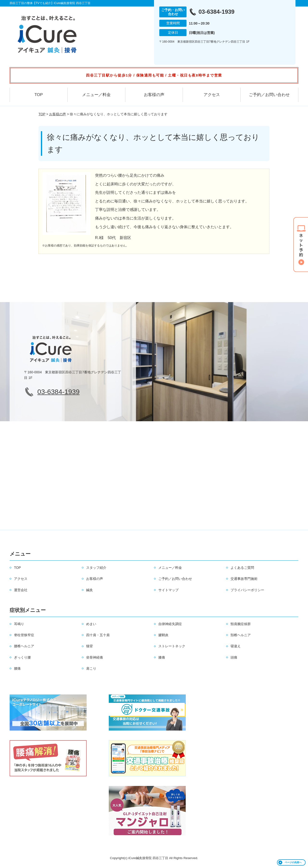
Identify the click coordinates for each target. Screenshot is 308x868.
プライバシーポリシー (247, 590)
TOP (39, 95)
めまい (91, 624)
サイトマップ (168, 590)
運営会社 (21, 590)
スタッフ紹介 (96, 568)
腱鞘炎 (163, 635)
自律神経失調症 (170, 624)
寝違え (236, 646)
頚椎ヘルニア (241, 635)
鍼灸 (90, 590)
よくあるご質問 (242, 568)
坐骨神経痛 (95, 657)
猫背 (90, 646)
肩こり (91, 668)
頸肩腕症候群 (241, 624)
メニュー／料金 (96, 95)
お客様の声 (154, 95)
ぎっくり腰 (22, 657)
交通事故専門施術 (244, 579)
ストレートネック (172, 646)
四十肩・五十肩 (98, 635)
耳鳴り (19, 624)
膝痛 (162, 657)
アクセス (212, 95)
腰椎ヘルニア (24, 646)
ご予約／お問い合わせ (269, 95)
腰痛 (17, 668)
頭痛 (234, 657)
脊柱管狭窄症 (24, 635)
